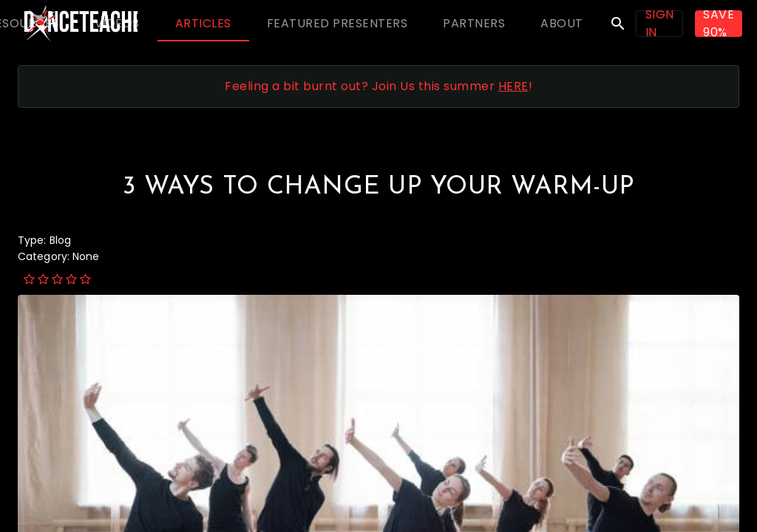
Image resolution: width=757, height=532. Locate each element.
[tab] (116, 24)
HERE (513, 86)
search (618, 24)
